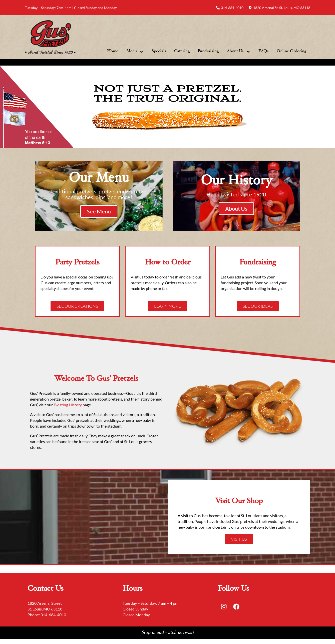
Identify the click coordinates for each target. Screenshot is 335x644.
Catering (182, 51)
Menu (135, 52)
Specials (159, 51)
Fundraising (208, 51)
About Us (239, 52)
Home (113, 51)
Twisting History (68, 405)
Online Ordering (291, 51)
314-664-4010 (53, 615)
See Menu (99, 211)
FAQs (264, 51)
